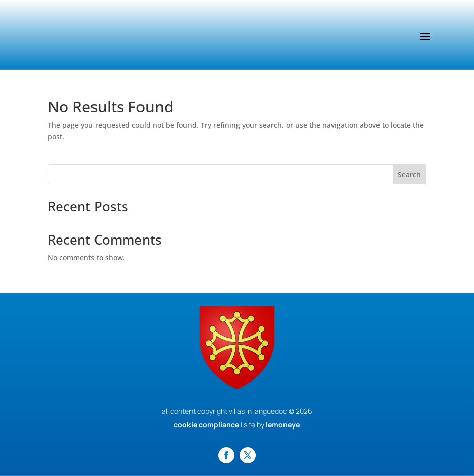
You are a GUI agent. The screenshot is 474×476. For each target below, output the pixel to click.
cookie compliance (206, 425)
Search (409, 175)
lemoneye (283, 425)
